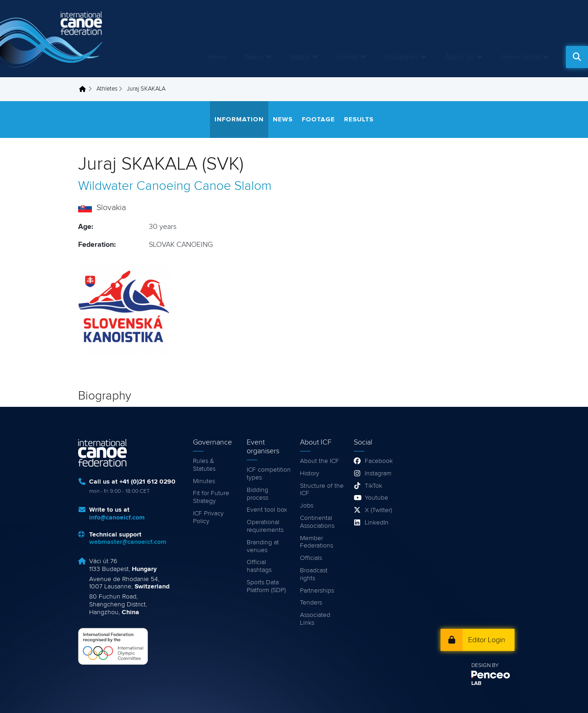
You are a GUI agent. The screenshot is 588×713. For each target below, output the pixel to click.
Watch (300, 57)
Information (239, 120)
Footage (318, 120)
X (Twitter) (378, 510)
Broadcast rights (314, 574)
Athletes (107, 89)
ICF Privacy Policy (208, 517)
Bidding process (257, 494)
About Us (460, 57)
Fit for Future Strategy (211, 497)
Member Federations (317, 542)
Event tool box (267, 510)
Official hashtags (259, 566)
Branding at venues (263, 546)
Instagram (378, 473)
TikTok (373, 486)
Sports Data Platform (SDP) (266, 586)
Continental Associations (317, 522)
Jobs (307, 506)
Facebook (379, 461)
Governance (521, 57)
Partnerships (317, 591)
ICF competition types (269, 474)
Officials (311, 558)
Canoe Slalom (233, 186)
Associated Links (315, 619)
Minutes (204, 481)
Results (359, 120)
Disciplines (401, 57)
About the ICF (319, 461)
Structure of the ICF (322, 490)
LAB (476, 684)
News (254, 57)
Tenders (311, 603)
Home (217, 57)
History (310, 473)
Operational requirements (265, 526)
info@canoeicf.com (117, 518)
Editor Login (487, 640)
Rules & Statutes (204, 465)
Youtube (376, 498)
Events (347, 57)
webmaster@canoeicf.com (128, 542)
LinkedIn (377, 523)
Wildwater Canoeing (134, 186)
